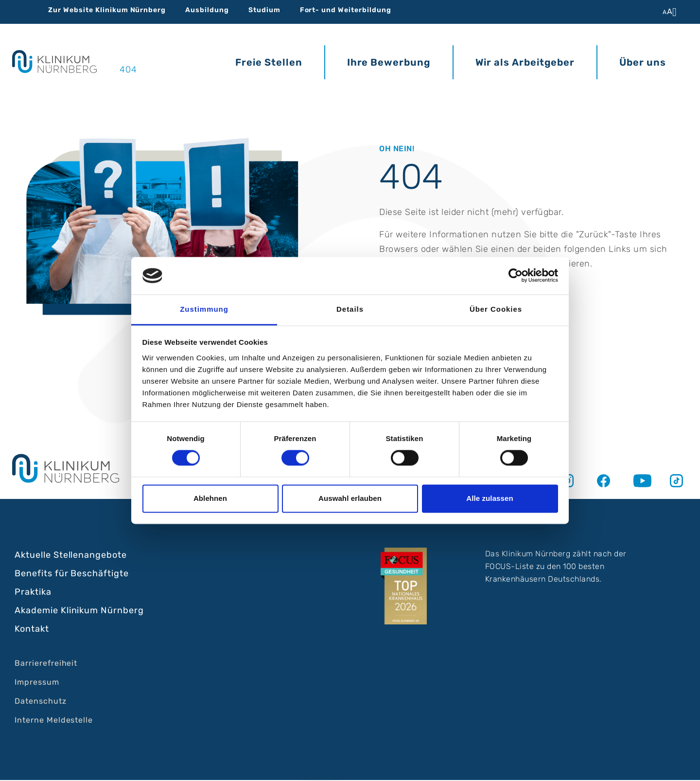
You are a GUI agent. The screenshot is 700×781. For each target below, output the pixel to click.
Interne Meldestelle (54, 721)
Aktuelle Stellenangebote (71, 556)
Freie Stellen (269, 60)
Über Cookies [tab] (496, 309)
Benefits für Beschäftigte (72, 574)
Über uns (643, 60)
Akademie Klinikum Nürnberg (79, 611)
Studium (264, 10)
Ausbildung (207, 10)
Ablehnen (210, 498)
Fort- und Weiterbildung (346, 10)
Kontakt (32, 630)
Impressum (37, 683)
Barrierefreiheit (46, 664)
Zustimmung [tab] (204, 309)
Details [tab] (350, 309)
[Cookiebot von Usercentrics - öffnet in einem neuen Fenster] (516, 276)
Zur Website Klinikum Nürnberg (107, 10)
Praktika (33, 593)
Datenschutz (41, 702)
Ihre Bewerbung (389, 60)
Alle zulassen (490, 498)
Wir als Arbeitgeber (525, 60)
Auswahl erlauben (350, 498)
